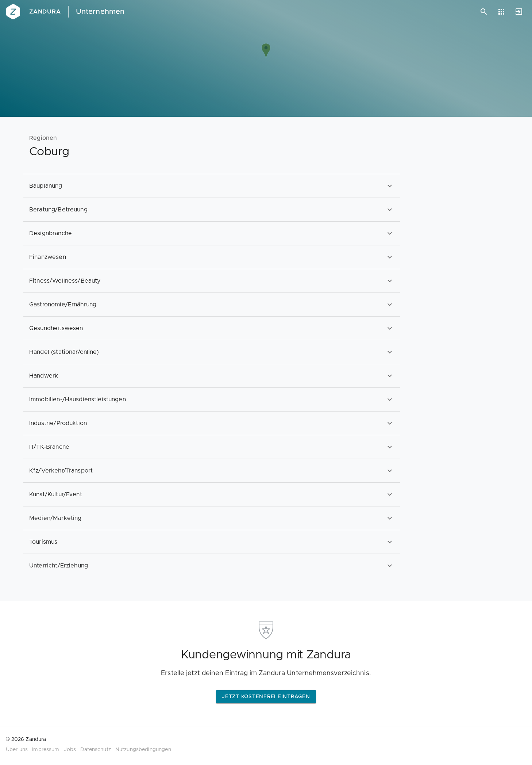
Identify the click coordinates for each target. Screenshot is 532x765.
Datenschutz (96, 750)
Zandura (45, 12)
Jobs (70, 750)
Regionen (43, 138)
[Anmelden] (519, 12)
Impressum (46, 750)
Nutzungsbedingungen (143, 750)
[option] (212, 186)
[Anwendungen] (501, 12)
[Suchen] (484, 12)
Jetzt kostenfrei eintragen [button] (266, 697)
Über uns (17, 750)
